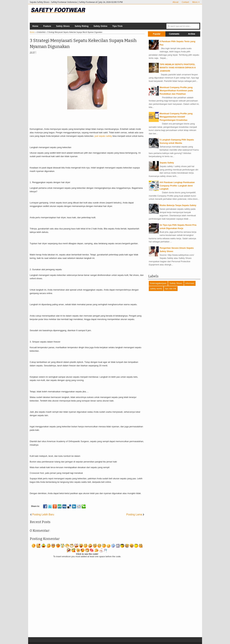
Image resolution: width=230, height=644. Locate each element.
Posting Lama (134, 514)
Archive (192, 34)
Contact (185, 2)
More (195, 2)
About (175, 2)
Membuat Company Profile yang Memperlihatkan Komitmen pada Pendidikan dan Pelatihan (176, 91)
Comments (174, 34)
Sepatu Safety (167, 163)
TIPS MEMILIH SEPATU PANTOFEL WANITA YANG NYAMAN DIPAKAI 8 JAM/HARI (178, 68)
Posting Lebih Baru (43, 514)
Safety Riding (82, 26)
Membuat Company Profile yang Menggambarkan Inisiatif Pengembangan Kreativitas (176, 117)
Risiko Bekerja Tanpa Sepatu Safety (178, 205)
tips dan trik (171, 289)
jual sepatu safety (103, 136)
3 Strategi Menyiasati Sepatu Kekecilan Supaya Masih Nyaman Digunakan (83, 44)
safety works (156, 289)
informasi (190, 283)
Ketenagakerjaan (158, 283)
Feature (47, 26)
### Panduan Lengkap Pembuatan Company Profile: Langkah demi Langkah (177, 186)
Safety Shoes (63, 26)
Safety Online (100, 26)
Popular (157, 34)
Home (35, 26)
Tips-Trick (117, 26)
